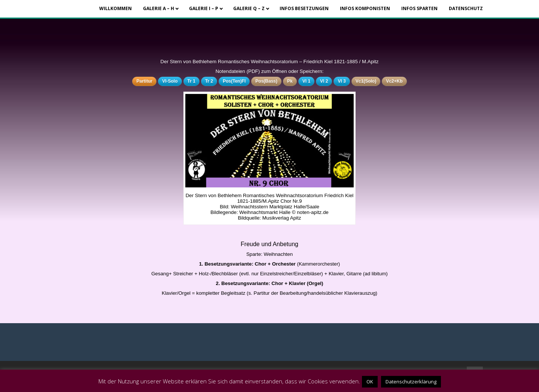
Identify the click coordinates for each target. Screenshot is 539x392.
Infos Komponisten (365, 8)
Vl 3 (342, 81)
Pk (290, 81)
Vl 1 (306, 81)
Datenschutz (466, 8)
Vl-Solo (170, 81)
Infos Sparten (419, 8)
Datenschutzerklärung (411, 382)
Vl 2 (324, 81)
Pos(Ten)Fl (234, 81)
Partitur (144, 81)
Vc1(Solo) (366, 81)
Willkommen (115, 8)
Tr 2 (209, 81)
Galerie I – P (204, 8)
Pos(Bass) (266, 81)
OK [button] (370, 382)
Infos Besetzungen (304, 8)
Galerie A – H (159, 8)
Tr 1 (191, 81)
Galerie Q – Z (249, 8)
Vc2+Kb (394, 81)
